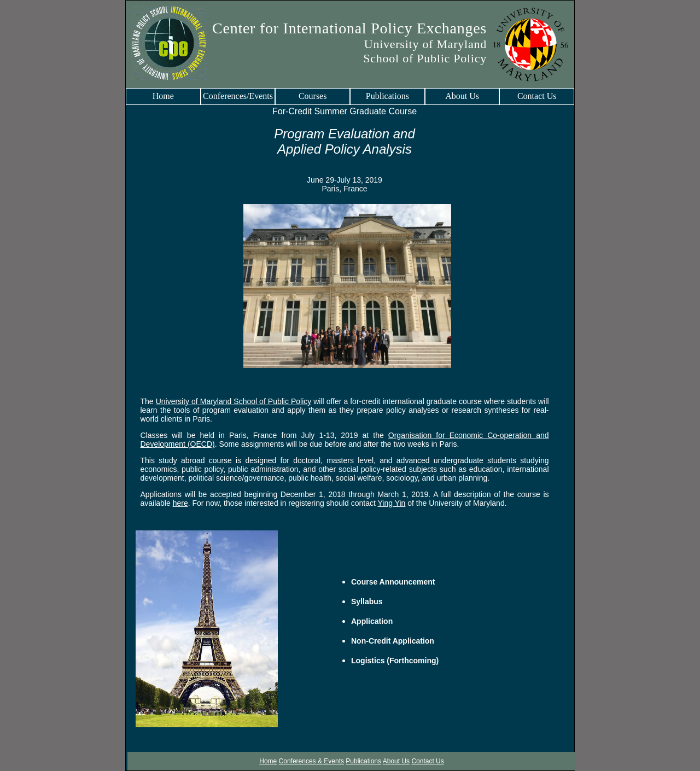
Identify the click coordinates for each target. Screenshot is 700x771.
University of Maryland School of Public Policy (234, 401)
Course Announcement (393, 582)
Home (163, 96)
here (180, 503)
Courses (313, 96)
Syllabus (367, 601)
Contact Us (537, 96)
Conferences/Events (238, 96)
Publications (387, 96)
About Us (462, 96)
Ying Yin (392, 503)
